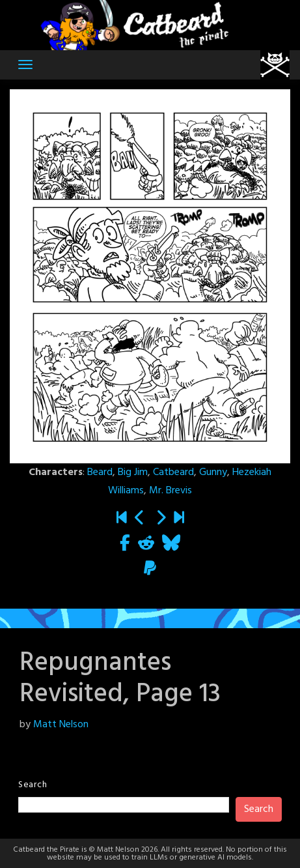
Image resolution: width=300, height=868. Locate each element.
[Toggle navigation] (25, 65)
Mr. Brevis (170, 491)
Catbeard (173, 472)
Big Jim (133, 472)
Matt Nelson (61, 725)
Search (33, 785)
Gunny (213, 472)
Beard (100, 472)
